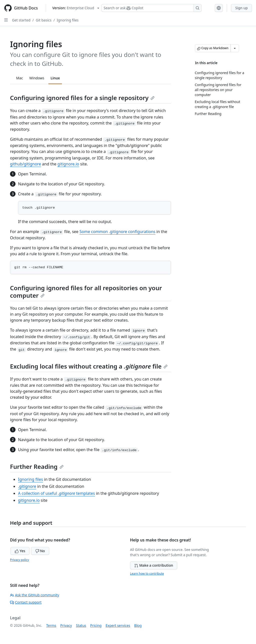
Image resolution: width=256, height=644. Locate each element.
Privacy (66, 625)
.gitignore (27, 486)
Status (81, 625)
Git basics (44, 20)
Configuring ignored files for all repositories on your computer (86, 292)
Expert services (118, 625)
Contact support (26, 602)
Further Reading (37, 466)
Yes (20, 551)
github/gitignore (25, 164)
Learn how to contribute (147, 574)
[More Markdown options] (235, 48)
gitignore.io (68, 164)
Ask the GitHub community (35, 595)
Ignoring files (68, 20)
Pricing (96, 625)
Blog (138, 625)
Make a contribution (154, 565)
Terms (51, 625)
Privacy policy (19, 560)
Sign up (241, 8)
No (40, 551)
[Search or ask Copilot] (151, 8)
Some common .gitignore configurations (117, 232)
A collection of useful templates (56, 493)
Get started (21, 20)
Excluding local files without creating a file (89, 366)
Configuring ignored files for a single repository (82, 98)
